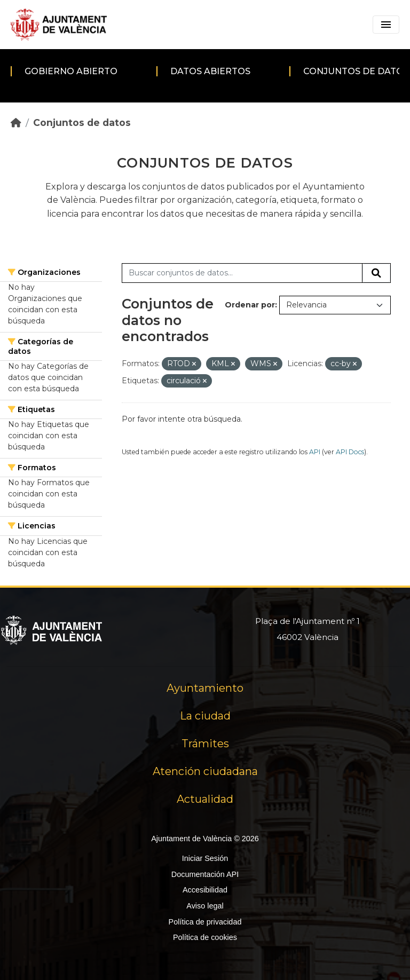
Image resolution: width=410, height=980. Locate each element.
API (315, 452)
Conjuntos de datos (82, 122)
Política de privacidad (205, 922)
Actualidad (205, 799)
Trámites (205, 744)
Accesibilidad (205, 890)
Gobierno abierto (71, 71)
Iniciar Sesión (205, 858)
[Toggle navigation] (386, 25)
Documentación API (205, 874)
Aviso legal (205, 906)
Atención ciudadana (205, 771)
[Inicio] (16, 122)
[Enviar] (376, 273)
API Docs (350, 452)
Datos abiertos (210, 71)
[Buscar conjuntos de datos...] (242, 273)
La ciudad (205, 716)
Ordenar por (250, 305)
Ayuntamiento (205, 688)
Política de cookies (205, 937)
